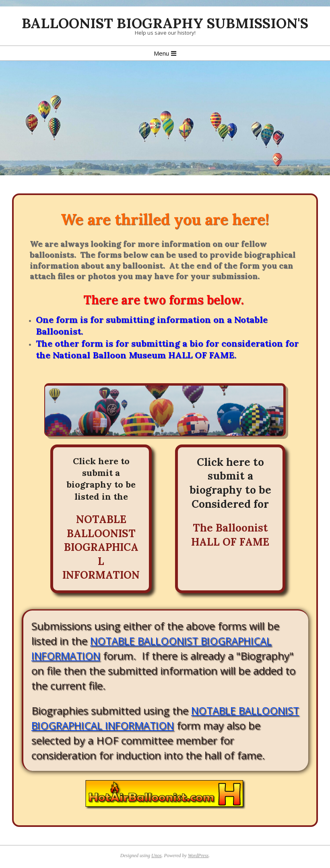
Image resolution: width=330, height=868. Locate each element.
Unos (156, 856)
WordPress (198, 856)
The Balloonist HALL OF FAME (230, 535)
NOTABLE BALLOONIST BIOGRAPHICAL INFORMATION (101, 547)
